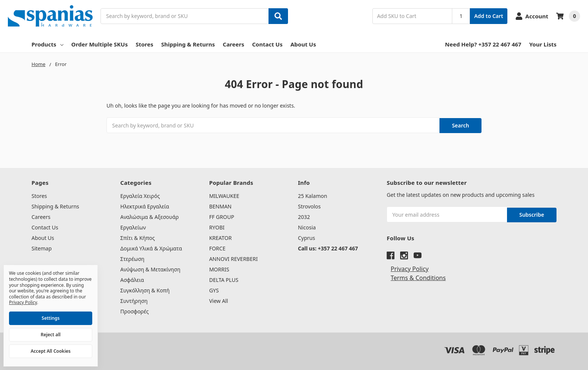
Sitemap (42, 248)
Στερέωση (132, 258)
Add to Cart (488, 16)
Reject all (51, 335)
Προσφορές (135, 311)
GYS (214, 290)
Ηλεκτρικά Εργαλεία (145, 206)
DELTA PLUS (224, 279)
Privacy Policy (410, 267)
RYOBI (217, 227)
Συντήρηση (134, 300)
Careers (233, 44)
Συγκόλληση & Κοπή (145, 290)
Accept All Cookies (51, 351)
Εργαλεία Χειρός (140, 195)
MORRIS (219, 269)
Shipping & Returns (188, 44)
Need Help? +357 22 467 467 (483, 44)
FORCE (217, 248)
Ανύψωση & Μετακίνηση (150, 269)
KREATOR (220, 237)
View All (219, 300)
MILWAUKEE (224, 195)
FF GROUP (222, 216)
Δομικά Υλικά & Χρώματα (151, 248)
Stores (145, 44)
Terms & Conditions (418, 276)
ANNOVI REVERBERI (234, 258)
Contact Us (267, 44)
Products (47, 44)
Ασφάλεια (132, 279)
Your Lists (543, 44)
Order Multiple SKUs (100, 44)
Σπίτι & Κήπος (138, 237)
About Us (303, 44)
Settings (51, 318)
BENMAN (220, 206)
